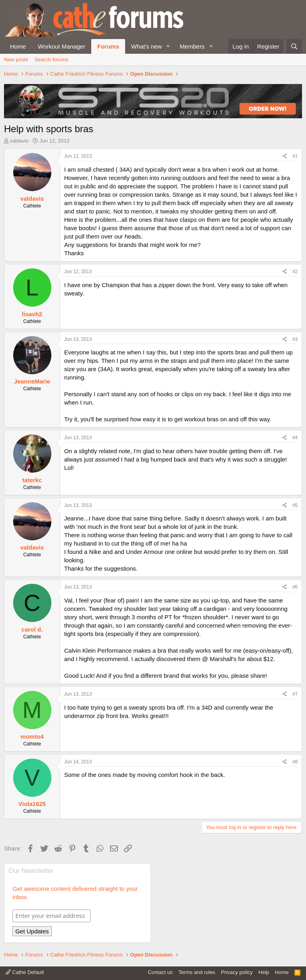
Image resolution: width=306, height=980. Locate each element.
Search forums (52, 60)
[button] (168, 46)
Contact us (160, 972)
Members (192, 46)
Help (264, 972)
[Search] (294, 46)
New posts (16, 60)
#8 (295, 762)
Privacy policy (237, 972)
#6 (295, 587)
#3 (295, 339)
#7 (295, 694)
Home (18, 46)
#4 (295, 438)
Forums (108, 46)
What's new (146, 46)
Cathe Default (25, 972)
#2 (295, 272)
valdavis (19, 141)
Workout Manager (62, 46)
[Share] (285, 156)
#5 (295, 505)
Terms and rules (197, 972)
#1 (295, 156)
